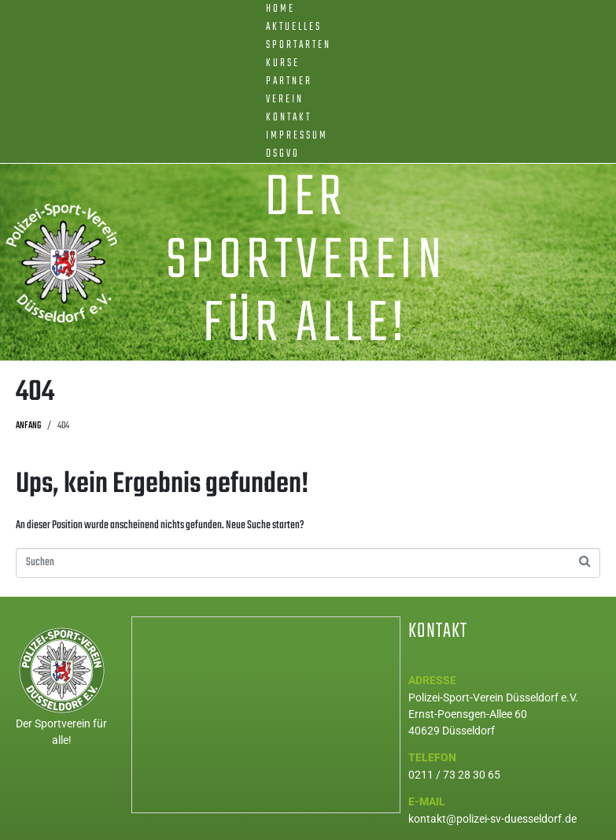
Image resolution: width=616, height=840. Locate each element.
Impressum (297, 136)
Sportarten (299, 45)
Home (280, 9)
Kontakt (289, 118)
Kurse (283, 63)
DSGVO (283, 154)
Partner (289, 81)
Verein (285, 100)
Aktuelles (294, 27)
